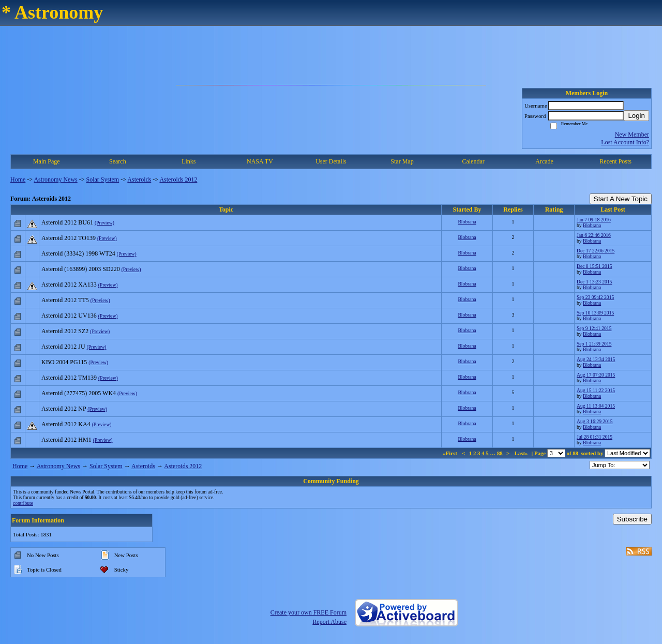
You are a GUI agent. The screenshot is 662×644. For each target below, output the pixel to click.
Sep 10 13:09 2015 (595, 313)
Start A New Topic (621, 199)
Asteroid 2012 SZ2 (65, 331)
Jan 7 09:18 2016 (594, 220)
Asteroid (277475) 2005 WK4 (79, 393)
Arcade (544, 161)
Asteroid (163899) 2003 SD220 (81, 269)
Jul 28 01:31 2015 (595, 437)
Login (636, 116)
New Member (632, 134)
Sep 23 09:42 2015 (595, 297)
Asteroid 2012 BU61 (67, 222)
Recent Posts (615, 161)
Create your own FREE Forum (309, 612)
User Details (331, 161)
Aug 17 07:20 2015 (596, 375)
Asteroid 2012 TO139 (69, 238)
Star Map (402, 161)
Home (18, 179)
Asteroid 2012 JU (63, 347)
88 (500, 453)
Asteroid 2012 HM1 (66, 440)
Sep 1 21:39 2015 (594, 344)
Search (118, 161)
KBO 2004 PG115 (64, 362)
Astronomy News (55, 179)
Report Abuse (329, 622)
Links (189, 161)
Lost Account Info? (625, 142)
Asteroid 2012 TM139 (69, 378)
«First (450, 453)
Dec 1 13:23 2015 (594, 282)
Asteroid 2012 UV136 (69, 316)
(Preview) (104, 223)
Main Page (47, 161)
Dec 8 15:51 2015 (594, 266)
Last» (522, 453)
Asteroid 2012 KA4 (66, 424)
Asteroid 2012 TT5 (65, 300)
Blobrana (467, 222)
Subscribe (632, 519)
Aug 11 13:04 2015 (596, 406)
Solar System (103, 179)
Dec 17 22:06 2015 (596, 251)
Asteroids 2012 (178, 179)
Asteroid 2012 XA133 (69, 284)
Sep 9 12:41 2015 (594, 328)
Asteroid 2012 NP (64, 409)
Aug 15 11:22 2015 (596, 390)
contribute (23, 503)
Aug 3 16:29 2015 (595, 421)
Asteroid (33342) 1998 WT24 (78, 253)
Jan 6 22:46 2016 (594, 235)
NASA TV (260, 161)
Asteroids (139, 179)
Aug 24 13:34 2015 (596, 359)
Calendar (473, 161)
